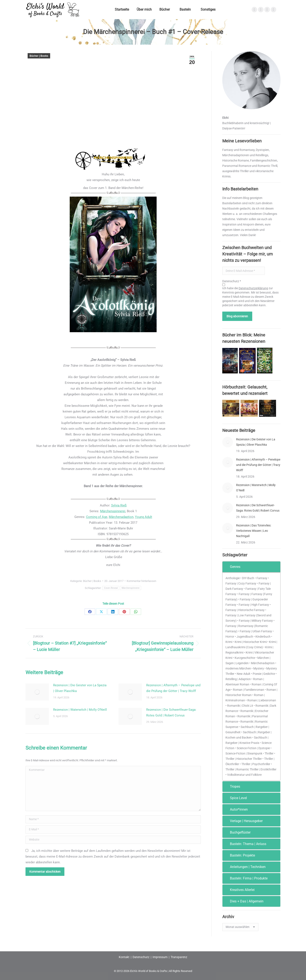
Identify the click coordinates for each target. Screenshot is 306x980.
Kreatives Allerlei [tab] (239, 890)
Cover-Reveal (111, 588)
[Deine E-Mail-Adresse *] (244, 271)
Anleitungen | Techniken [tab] (245, 867)
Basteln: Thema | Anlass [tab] (245, 844)
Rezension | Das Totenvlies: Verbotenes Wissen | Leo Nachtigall (254, 531)
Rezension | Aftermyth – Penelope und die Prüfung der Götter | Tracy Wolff (173, 688)
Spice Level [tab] (236, 798)
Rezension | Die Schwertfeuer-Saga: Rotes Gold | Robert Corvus (171, 713)
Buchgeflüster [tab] (237, 832)
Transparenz (179, 957)
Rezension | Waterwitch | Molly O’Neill (80, 710)
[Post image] (37, 692)
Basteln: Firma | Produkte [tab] (246, 878)
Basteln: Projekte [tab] (240, 855)
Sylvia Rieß (119, 505)
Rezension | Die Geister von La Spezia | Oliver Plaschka (80, 688)
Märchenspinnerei (113, 511)
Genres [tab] (232, 567)
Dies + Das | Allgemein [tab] (244, 901)
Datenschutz (141, 957)
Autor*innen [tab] (236, 809)
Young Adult (144, 517)
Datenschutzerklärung (253, 288)
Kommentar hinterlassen (141, 581)
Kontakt (124, 957)
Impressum (160, 957)
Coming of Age (97, 517)
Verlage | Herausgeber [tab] (243, 821)
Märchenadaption (121, 517)
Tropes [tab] (232, 786)
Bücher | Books (39, 56)
